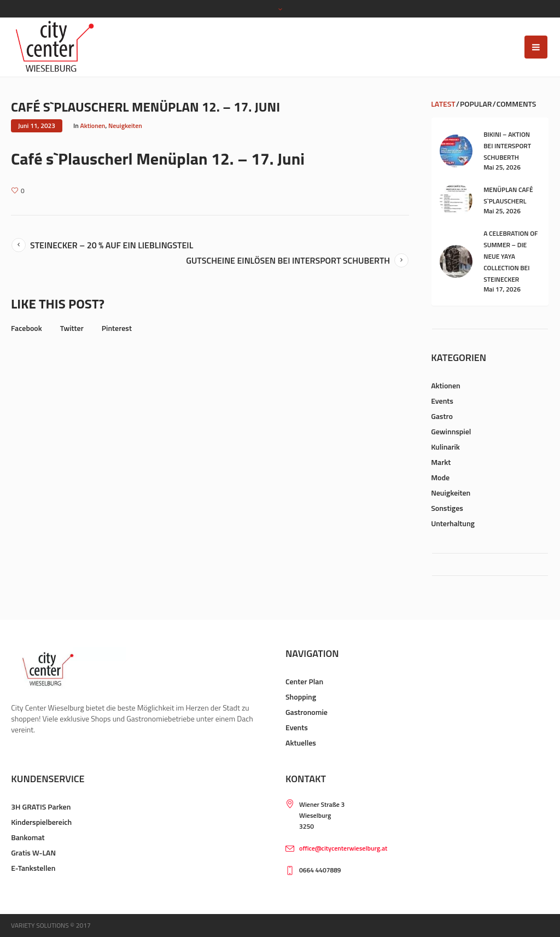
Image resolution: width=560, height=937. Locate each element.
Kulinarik (445, 447)
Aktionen (93, 126)
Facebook (27, 328)
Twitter (72, 328)
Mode (440, 477)
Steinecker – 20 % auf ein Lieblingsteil (112, 245)
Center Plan (304, 681)
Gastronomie (307, 712)
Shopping (301, 697)
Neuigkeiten (125, 126)
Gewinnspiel (451, 431)
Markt (441, 462)
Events (442, 401)
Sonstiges (447, 508)
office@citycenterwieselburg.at (343, 848)
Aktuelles (301, 743)
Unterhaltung (453, 523)
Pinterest (117, 328)
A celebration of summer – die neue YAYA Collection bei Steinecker (511, 256)
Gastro (442, 416)
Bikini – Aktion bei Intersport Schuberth (507, 146)
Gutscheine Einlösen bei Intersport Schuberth (288, 260)
